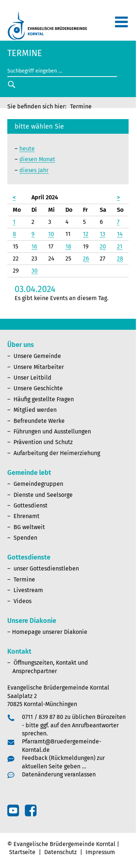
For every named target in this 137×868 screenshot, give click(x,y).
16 (34, 246)
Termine (24, 579)
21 (120, 246)
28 (120, 258)
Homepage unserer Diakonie (50, 632)
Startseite (22, 852)
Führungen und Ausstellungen (52, 431)
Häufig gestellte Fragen (44, 399)
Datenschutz (60, 852)
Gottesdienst (31, 505)
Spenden (25, 538)
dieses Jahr (34, 170)
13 (102, 234)
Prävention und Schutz (43, 442)
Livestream (28, 590)
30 (35, 271)
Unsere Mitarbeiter (39, 367)
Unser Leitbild (33, 378)
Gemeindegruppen (38, 484)
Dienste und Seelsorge (43, 495)
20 (103, 246)
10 (51, 234)
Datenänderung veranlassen (59, 774)
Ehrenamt (26, 516)
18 (68, 246)
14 (120, 234)
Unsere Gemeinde (37, 356)
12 (86, 234)
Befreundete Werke (39, 421)
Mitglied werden (35, 410)
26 (86, 258)
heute (27, 149)
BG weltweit (29, 527)
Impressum (100, 852)
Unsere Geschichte (38, 388)
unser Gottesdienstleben (46, 568)
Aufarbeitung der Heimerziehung (57, 453)
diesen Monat (37, 159)
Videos (22, 601)
